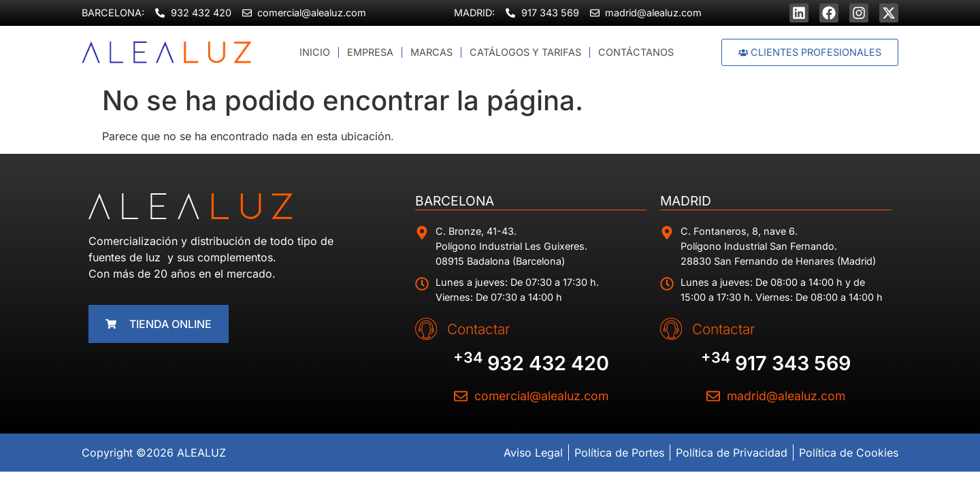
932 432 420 (531, 362)
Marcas (431, 52)
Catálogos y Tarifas (525, 52)
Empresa (370, 52)
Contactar (472, 328)
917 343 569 (776, 362)
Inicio (315, 52)
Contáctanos (636, 52)
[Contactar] (423, 329)
